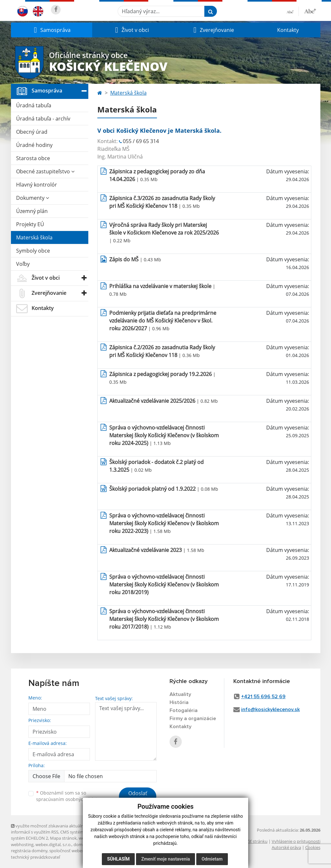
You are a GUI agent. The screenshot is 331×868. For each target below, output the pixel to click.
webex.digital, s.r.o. (54, 844)
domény (81, 844)
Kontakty (288, 30)
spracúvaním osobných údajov (69, 799)
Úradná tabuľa (34, 105)
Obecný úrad (32, 132)
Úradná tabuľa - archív (43, 119)
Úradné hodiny (34, 145)
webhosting (22, 844)
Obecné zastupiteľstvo (45, 171)
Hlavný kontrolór (37, 185)
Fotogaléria (184, 710)
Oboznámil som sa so (69, 796)
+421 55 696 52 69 (263, 697)
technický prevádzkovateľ (35, 857)
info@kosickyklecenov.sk (270, 709)
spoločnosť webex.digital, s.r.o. (78, 851)
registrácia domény (29, 851)
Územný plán (32, 211)
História (179, 702)
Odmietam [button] (212, 859)
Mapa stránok (63, 838)
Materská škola (34, 237)
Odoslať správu (138, 797)
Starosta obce (33, 158)
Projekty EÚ (30, 224)
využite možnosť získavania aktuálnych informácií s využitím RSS (51, 829)
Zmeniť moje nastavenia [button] (165, 859)
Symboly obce (33, 251)
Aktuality (180, 694)
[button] (52, 30)
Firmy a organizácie (193, 719)
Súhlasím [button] (118, 859)
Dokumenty (33, 198)
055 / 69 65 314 (141, 141)
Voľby (23, 264)
